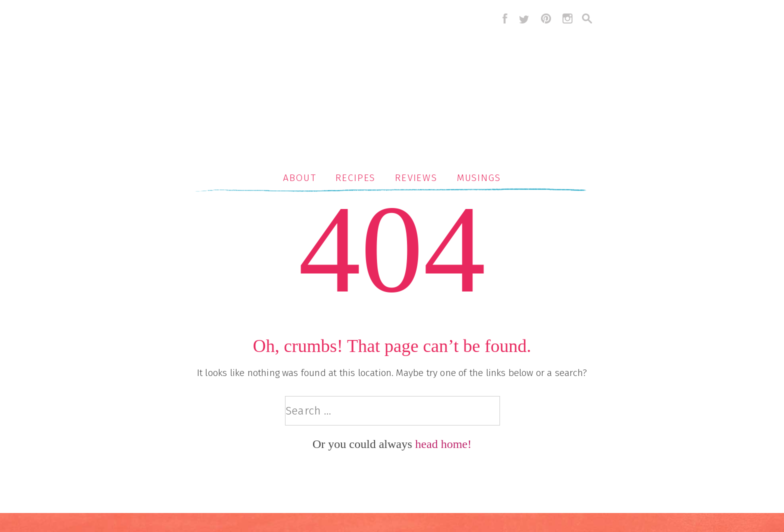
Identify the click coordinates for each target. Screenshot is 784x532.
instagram (567, 18)
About (300, 178)
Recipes (355, 178)
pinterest (546, 18)
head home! (443, 444)
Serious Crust (397, 83)
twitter (524, 18)
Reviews (416, 178)
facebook (502, 18)
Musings (479, 178)
